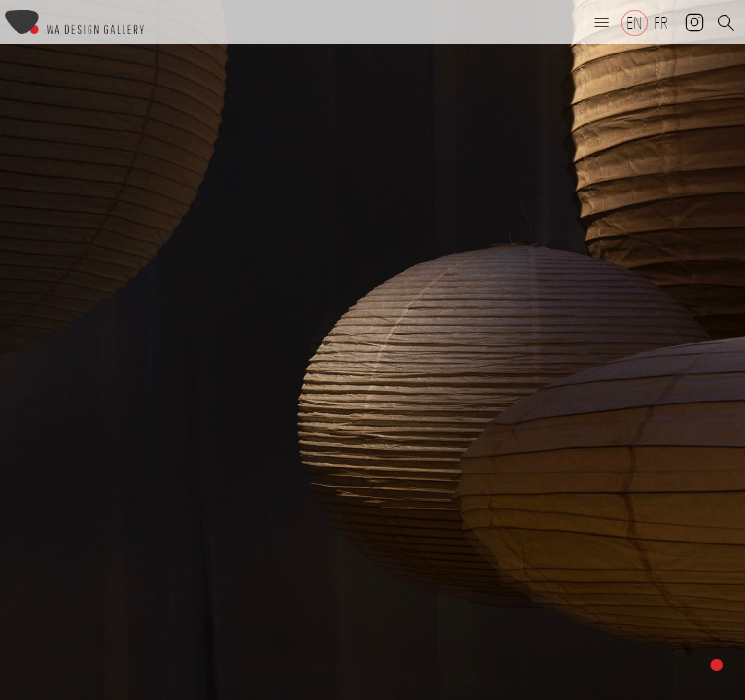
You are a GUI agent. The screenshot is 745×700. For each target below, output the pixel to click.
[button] (602, 22)
